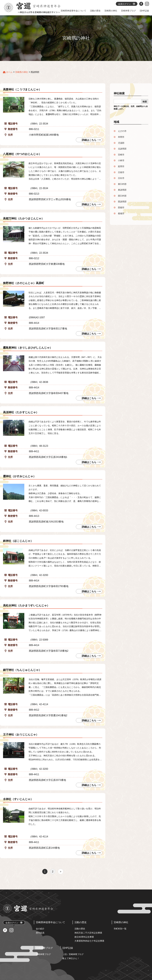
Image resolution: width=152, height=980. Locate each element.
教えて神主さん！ (71, 958)
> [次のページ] (61, 872)
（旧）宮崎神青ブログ (73, 954)
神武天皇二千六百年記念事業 (88, 933)
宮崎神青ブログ (43, 954)
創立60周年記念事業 (84, 937)
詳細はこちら (89, 785)
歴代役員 (40, 933)
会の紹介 (40, 929)
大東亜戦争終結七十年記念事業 (89, 941)
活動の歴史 (80, 929)
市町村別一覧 (120, 929)
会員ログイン (14, 923)
